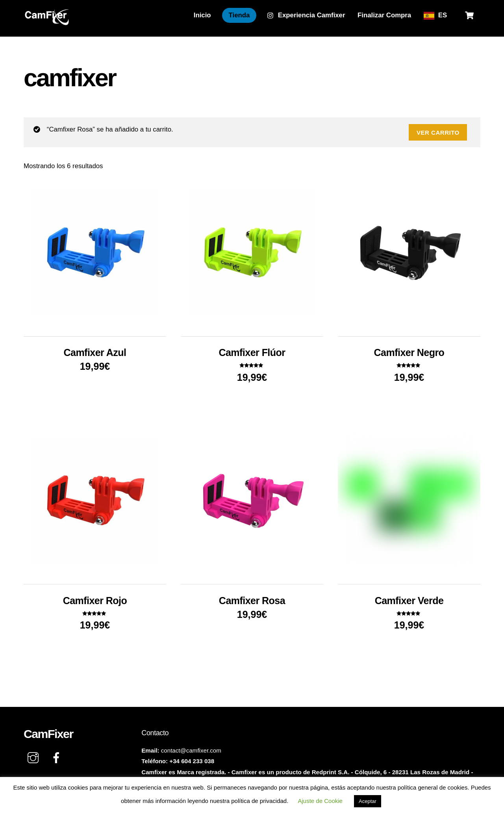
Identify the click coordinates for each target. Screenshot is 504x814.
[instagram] (34, 758)
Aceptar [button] (368, 801)
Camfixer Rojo (95, 601)
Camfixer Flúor (252, 353)
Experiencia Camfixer (306, 15)
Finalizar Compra (384, 15)
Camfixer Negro (409, 353)
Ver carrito (438, 133)
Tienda (239, 15)
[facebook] (58, 758)
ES (443, 15)
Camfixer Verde (409, 601)
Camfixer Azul (95, 353)
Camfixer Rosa (252, 601)
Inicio (202, 15)
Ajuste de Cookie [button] (320, 801)
